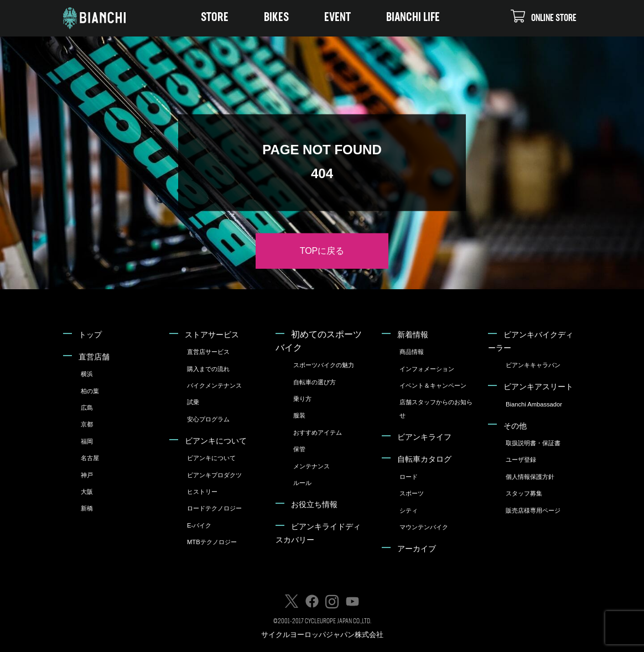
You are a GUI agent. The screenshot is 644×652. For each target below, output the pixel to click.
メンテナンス (311, 466)
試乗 (193, 402)
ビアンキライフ (424, 437)
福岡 (87, 441)
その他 (515, 426)
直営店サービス (208, 352)
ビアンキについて (216, 441)
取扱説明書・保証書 (533, 443)
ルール (302, 483)
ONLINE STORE (544, 16)
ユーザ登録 (521, 460)
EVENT (337, 18)
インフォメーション (427, 369)
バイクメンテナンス (214, 385)
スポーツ (412, 493)
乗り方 (302, 399)
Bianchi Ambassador (534, 404)
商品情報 (412, 352)
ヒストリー (202, 492)
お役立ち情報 (314, 504)
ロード (409, 477)
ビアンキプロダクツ (214, 475)
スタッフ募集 (524, 493)
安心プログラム (208, 419)
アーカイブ (417, 549)
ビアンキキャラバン (533, 365)
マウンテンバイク (424, 527)
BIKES (276, 18)
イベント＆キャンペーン (433, 385)
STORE (215, 18)
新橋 (87, 508)
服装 (299, 415)
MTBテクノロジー (212, 542)
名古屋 (90, 458)
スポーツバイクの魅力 (324, 365)
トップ (90, 335)
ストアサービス (212, 335)
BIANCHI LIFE (413, 18)
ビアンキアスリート (538, 387)
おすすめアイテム (318, 432)
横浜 (87, 374)
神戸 (87, 475)
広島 (87, 408)
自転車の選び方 (315, 382)
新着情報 (413, 335)
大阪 (87, 492)
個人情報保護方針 (530, 477)
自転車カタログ (424, 459)
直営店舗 (94, 357)
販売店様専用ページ (533, 510)
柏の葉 (90, 391)
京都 (87, 424)
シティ (409, 510)
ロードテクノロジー (214, 508)
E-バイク (199, 525)
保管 (299, 449)
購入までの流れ (208, 369)
